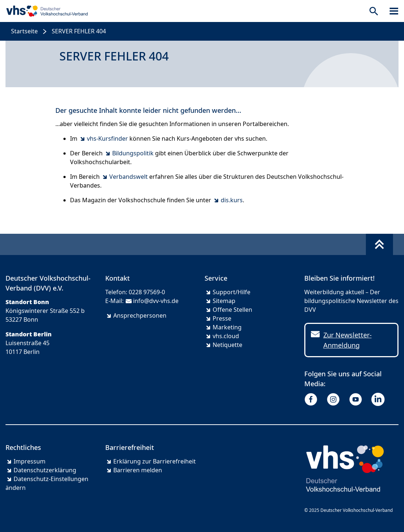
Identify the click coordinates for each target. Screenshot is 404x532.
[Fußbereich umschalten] (379, 244)
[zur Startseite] (45, 11)
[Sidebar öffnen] (394, 11)
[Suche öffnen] (374, 11)
